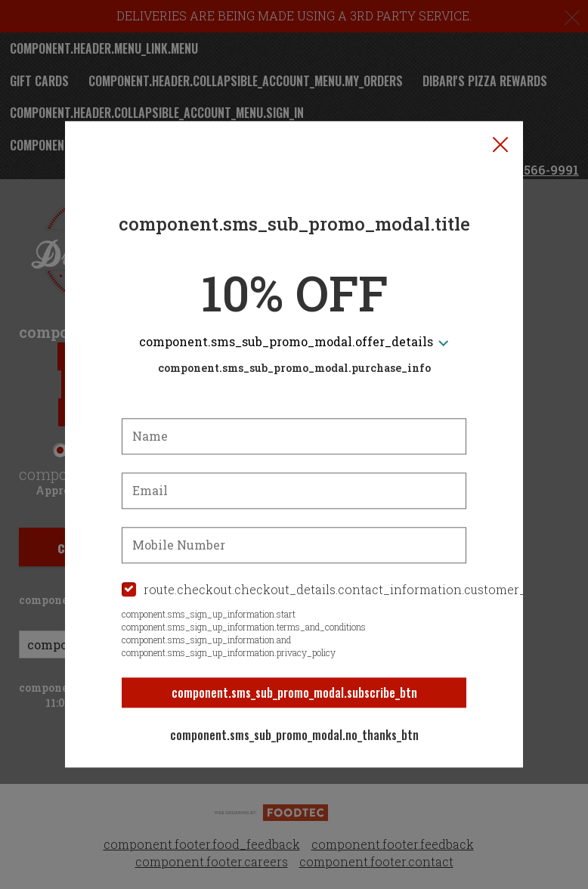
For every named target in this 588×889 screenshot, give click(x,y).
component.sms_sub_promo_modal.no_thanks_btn (294, 735)
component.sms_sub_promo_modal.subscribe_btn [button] (294, 692)
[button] (500, 144)
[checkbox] (294, 590)
